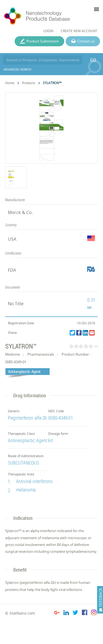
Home (10, 83)
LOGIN (48, 31)
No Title (16, 304)
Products (29, 83)
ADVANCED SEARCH (17, 69)
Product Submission (43, 41)
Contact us (86, 41)
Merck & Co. (20, 212)
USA (12, 239)
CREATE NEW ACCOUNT (79, 31)
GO (93, 60)
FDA (12, 270)
